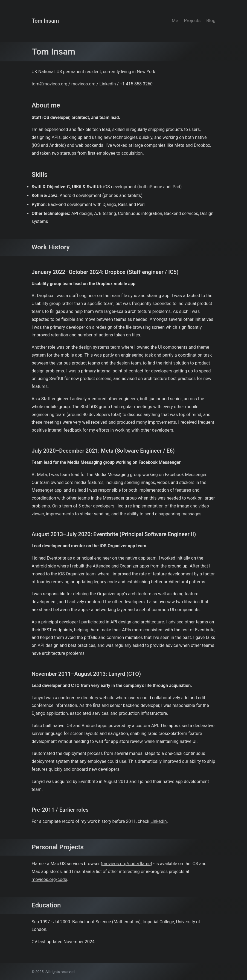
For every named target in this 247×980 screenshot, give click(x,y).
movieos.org (83, 84)
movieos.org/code (50, 879)
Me (175, 21)
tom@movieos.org (50, 84)
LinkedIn (108, 84)
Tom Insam (45, 21)
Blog (211, 21)
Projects (192, 21)
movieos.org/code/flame (127, 864)
